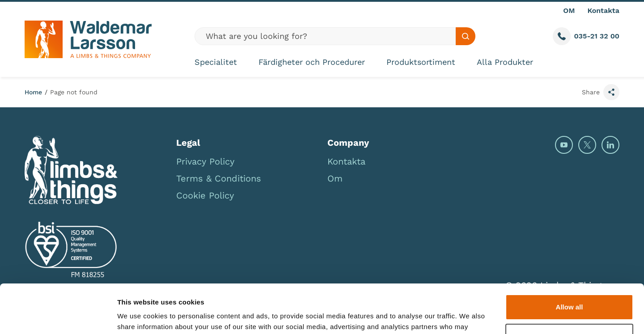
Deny (570, 290)
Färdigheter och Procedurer (312, 62)
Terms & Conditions (219, 178)
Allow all (570, 261)
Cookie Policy (205, 195)
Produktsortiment (421, 62)
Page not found (74, 92)
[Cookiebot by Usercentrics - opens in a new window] (58, 317)
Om (335, 178)
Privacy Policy (205, 161)
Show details (138, 316)
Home (33, 92)
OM (569, 11)
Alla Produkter (505, 62)
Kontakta (603, 11)
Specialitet (216, 62)
